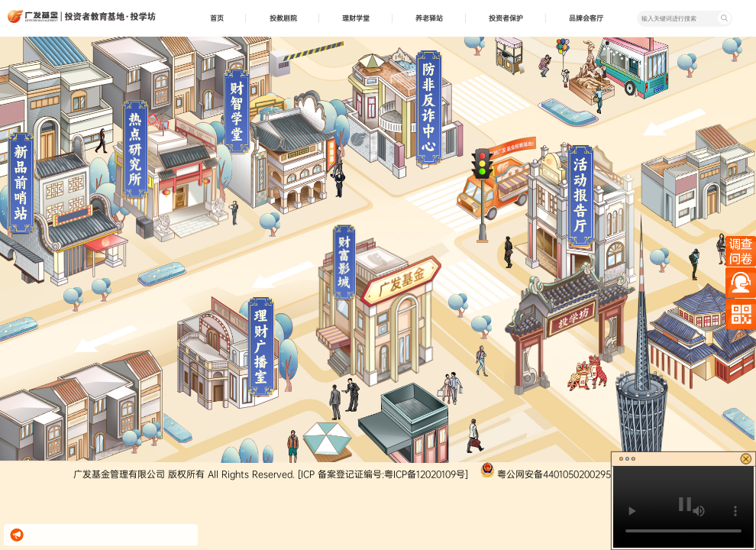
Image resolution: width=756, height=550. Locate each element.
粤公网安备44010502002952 (557, 474)
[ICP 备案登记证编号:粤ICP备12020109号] (383, 474)
